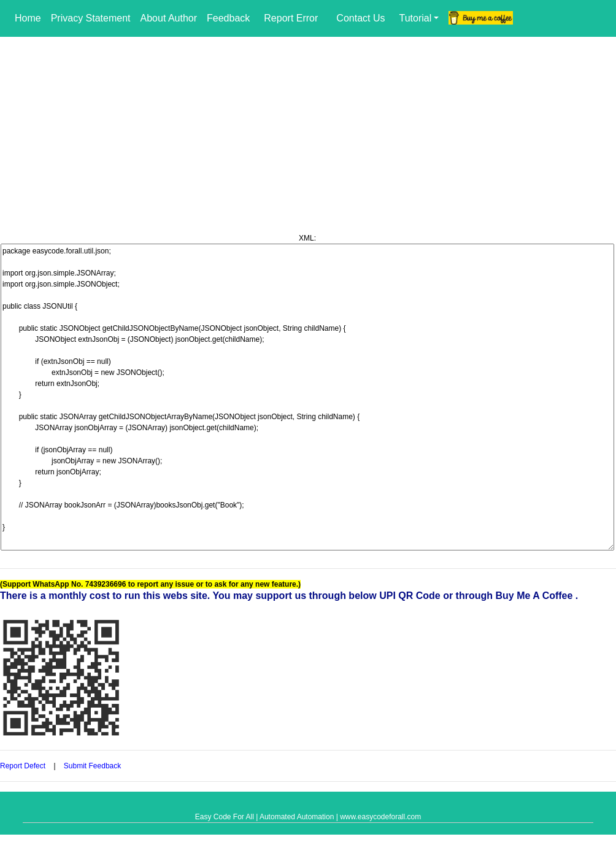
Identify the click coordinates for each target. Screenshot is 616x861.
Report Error (291, 18)
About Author (169, 18)
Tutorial (415, 18)
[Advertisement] (308, 129)
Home (28, 18)
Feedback (228, 18)
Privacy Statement (91, 18)
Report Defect (23, 766)
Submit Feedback (94, 766)
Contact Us (360, 18)
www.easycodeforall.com (380, 817)
